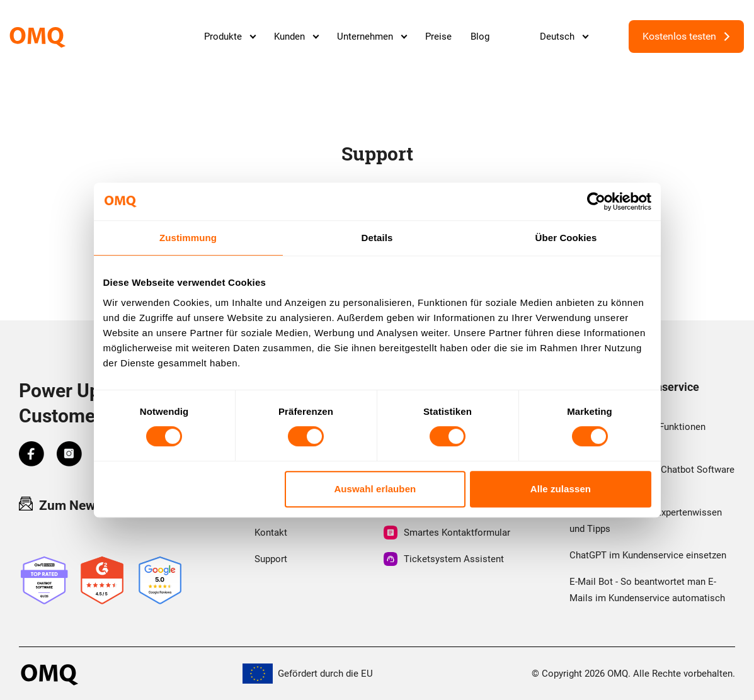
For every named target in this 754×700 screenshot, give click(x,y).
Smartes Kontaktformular (447, 533)
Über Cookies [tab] (566, 238)
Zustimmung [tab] (188, 238)
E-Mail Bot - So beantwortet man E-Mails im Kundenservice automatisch (647, 590)
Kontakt (271, 533)
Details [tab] (377, 238)
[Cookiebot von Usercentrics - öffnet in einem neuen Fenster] (596, 201)
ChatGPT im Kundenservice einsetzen (648, 555)
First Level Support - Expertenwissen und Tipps (646, 521)
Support (271, 559)
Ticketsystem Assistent (444, 559)
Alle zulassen (561, 489)
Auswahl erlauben (375, 489)
